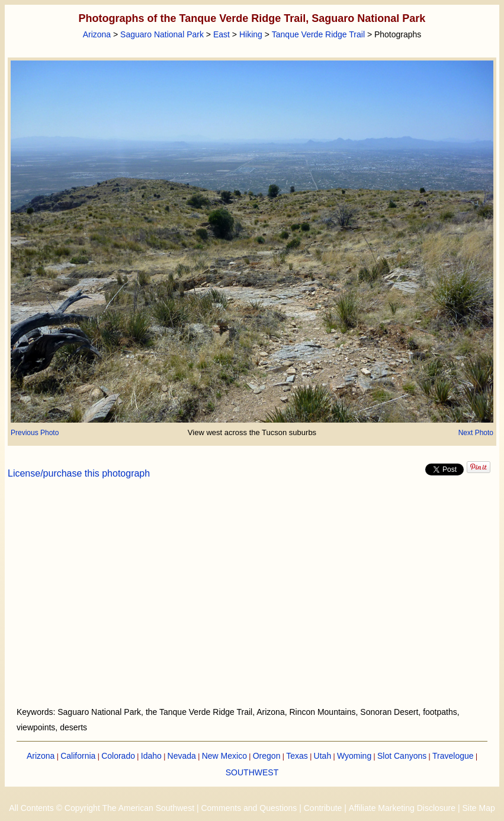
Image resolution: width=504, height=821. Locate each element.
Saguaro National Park (162, 34)
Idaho (151, 756)
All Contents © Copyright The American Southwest (102, 808)
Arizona (97, 34)
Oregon (267, 756)
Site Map (478, 808)
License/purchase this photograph (79, 473)
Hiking (251, 34)
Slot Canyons (402, 756)
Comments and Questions (249, 808)
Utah (323, 756)
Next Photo (476, 433)
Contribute (323, 808)
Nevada (182, 756)
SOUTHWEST (252, 772)
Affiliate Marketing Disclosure (402, 808)
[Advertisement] (252, 600)
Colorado (118, 756)
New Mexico (224, 756)
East (221, 34)
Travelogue (453, 756)
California (78, 756)
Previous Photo (35, 433)
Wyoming (354, 756)
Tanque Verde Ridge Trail (318, 34)
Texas (297, 756)
